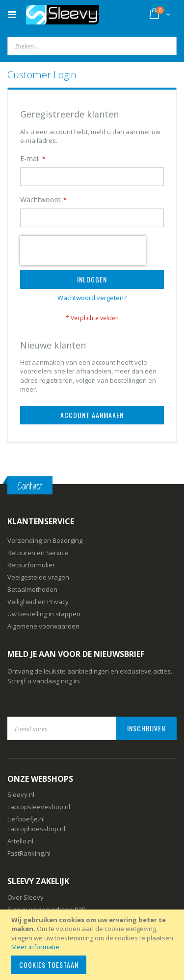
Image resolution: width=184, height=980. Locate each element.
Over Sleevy (26, 897)
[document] (93, 945)
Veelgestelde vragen (38, 577)
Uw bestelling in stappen (44, 614)
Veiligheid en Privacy (38, 602)
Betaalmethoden (32, 589)
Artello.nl (20, 841)
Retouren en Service (38, 553)
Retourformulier (31, 565)
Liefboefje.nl (26, 819)
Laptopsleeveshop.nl (39, 807)
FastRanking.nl (29, 853)
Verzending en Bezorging (45, 540)
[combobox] (92, 46)
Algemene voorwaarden (43, 626)
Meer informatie (35, 947)
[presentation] (83, 251)
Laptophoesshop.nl (36, 829)
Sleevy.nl (21, 794)
